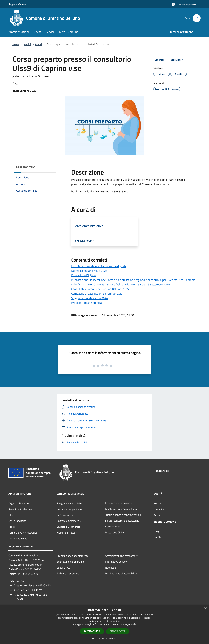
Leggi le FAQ (64, 568)
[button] (104, 638)
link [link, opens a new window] (136, 624)
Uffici (11, 515)
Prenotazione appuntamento (73, 556)
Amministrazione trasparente (121, 556)
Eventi (157, 537)
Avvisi (39, 44)
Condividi (161, 60)
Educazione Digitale (83, 275)
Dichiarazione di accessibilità (121, 573)
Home (16, 44)
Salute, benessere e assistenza (122, 521)
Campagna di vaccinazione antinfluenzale (97, 294)
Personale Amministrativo (23, 533)
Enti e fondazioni (18, 521)
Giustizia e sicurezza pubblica (121, 509)
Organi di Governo (19, 503)
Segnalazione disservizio (70, 562)
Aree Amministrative (20, 509)
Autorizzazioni (113, 527)
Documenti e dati (18, 538)
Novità (27, 44)
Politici (12, 527)
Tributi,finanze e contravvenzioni (123, 515)
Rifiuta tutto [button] (118, 631)
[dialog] (104, 624)
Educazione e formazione (119, 503)
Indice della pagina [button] (26, 167)
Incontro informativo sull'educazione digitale (99, 266)
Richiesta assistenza (68, 573)
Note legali (111, 568)
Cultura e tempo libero (69, 509)
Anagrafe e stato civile (69, 503)
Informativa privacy (116, 562)
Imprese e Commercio (69, 521)
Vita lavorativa (65, 515)
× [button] (205, 608)
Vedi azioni (178, 60)
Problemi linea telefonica (86, 303)
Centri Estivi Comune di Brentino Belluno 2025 (100, 289)
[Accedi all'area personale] (184, 4)
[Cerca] (197, 18)
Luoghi (157, 531)
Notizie (157, 503)
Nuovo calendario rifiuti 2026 (89, 271)
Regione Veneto (17, 4)
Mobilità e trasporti (67, 533)
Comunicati (160, 509)
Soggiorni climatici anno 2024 (90, 298)
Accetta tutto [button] (92, 631)
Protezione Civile (114, 532)
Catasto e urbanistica (69, 527)
